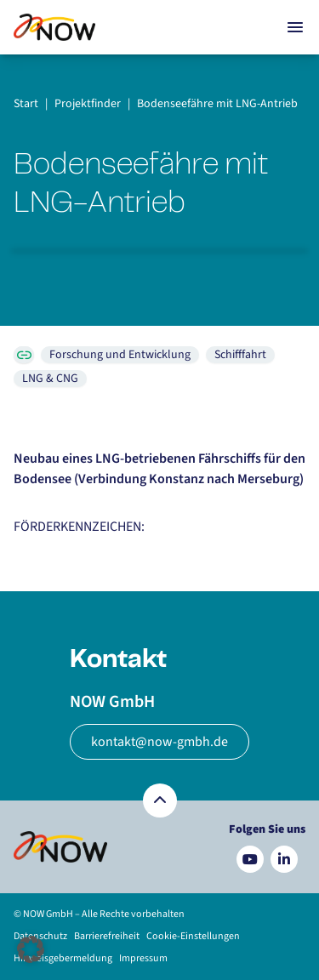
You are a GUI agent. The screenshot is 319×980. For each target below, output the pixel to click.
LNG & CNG (50, 379)
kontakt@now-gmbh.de (159, 742)
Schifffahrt (240, 355)
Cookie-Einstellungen (193, 936)
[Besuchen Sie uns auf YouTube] (250, 859)
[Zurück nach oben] (160, 801)
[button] (31, 949)
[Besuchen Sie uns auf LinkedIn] (284, 859)
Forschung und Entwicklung (120, 355)
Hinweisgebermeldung (63, 958)
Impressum (143, 958)
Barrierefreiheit (107, 936)
